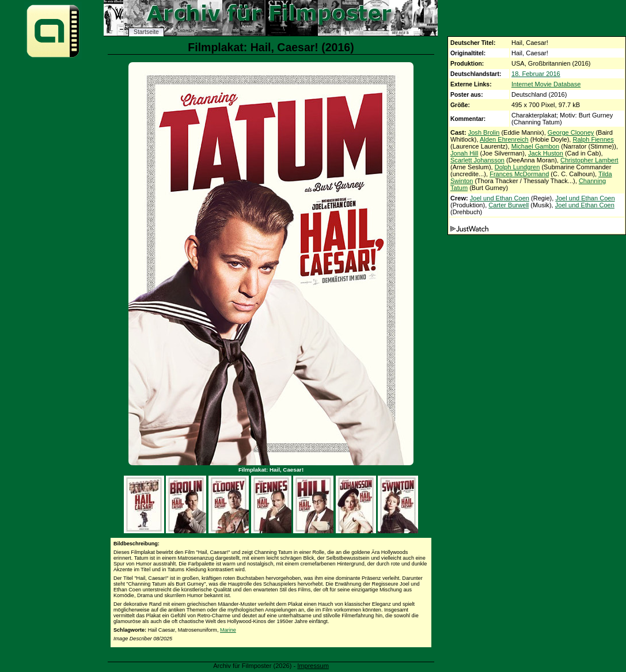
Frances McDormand (519, 174)
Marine (228, 630)
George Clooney (571, 132)
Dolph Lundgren (517, 167)
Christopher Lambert (589, 160)
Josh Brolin (484, 132)
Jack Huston (546, 153)
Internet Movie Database (546, 84)
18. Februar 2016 (536, 74)
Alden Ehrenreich (504, 139)
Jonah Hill (464, 153)
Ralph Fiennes (593, 139)
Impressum (313, 666)
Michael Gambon (536, 146)
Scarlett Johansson (477, 160)
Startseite (146, 32)
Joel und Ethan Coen (500, 198)
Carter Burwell (509, 205)
